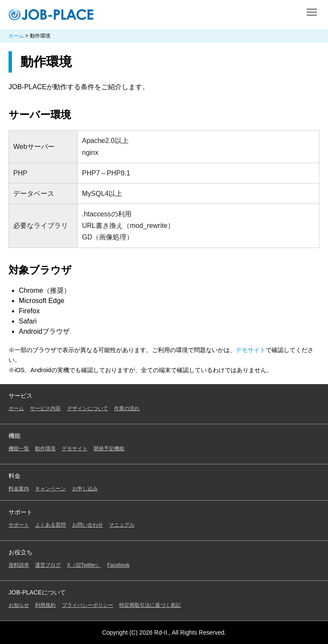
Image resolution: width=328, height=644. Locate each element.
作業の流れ (127, 408)
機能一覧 (19, 449)
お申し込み (85, 489)
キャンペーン (50, 489)
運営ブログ (48, 565)
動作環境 (45, 449)
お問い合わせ (88, 525)
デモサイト (251, 350)
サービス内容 (45, 408)
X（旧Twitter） (84, 565)
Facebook (119, 565)
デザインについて (88, 408)
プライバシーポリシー (88, 605)
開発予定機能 (109, 449)
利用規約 (45, 605)
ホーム (16, 408)
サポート (19, 525)
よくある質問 (50, 525)
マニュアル (122, 525)
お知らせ (19, 605)
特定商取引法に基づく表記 (150, 605)
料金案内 (19, 489)
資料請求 (19, 565)
